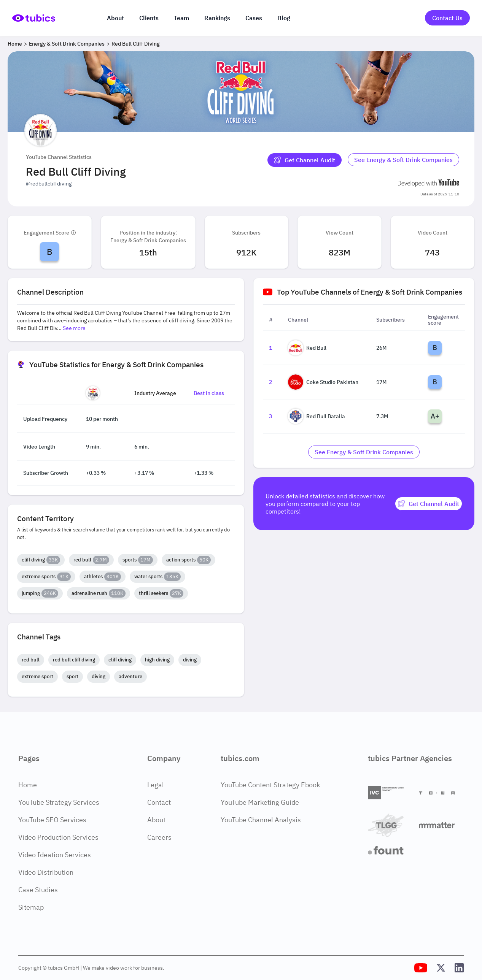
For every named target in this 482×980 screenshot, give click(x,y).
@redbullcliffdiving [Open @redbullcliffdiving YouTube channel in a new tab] (49, 184)
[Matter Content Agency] (441, 825)
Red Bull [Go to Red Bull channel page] (307, 348)
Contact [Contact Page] (159, 802)
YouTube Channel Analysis (261, 820)
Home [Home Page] (28, 785)
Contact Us (447, 18)
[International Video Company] (390, 793)
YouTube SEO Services (52, 820)
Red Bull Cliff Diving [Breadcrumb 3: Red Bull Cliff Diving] (136, 44)
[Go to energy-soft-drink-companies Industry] (403, 160)
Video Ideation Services (55, 855)
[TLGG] (390, 825)
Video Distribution (46, 872)
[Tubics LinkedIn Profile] (459, 968)
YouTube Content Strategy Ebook (270, 785)
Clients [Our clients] (149, 18)
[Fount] (390, 850)
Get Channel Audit (305, 160)
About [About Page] (156, 820)
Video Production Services (58, 837)
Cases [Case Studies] (254, 18)
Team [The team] (181, 18)
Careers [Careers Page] (159, 837)
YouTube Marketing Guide (260, 802)
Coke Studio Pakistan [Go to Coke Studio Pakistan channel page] (323, 382)
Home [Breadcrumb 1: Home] (15, 44)
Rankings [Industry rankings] (217, 18)
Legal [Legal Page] (156, 785)
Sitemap (31, 907)
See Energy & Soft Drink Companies (403, 160)
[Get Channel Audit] (305, 160)
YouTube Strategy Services (59, 802)
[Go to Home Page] (34, 18)
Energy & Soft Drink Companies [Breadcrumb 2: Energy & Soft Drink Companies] (67, 44)
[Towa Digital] (441, 793)
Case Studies (38, 890)
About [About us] (115, 18)
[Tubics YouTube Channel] (421, 968)
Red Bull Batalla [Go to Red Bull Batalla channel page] (317, 416)
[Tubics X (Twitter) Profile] (441, 968)
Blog (284, 18)
